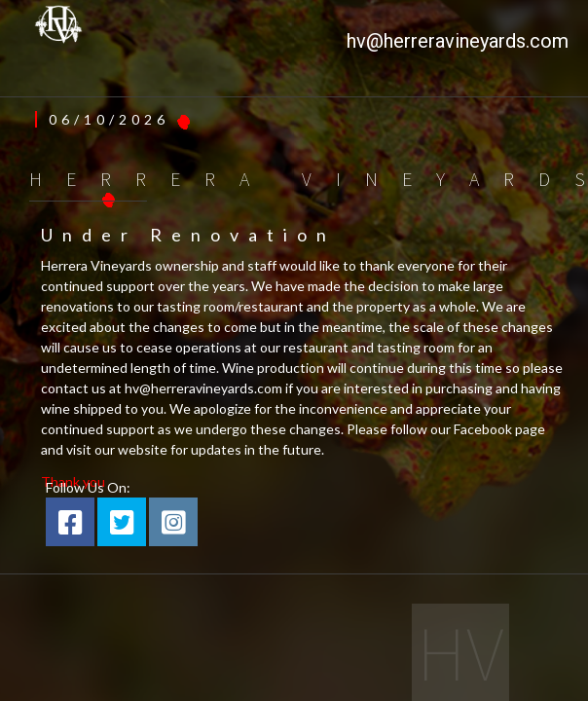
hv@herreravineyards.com (458, 41)
